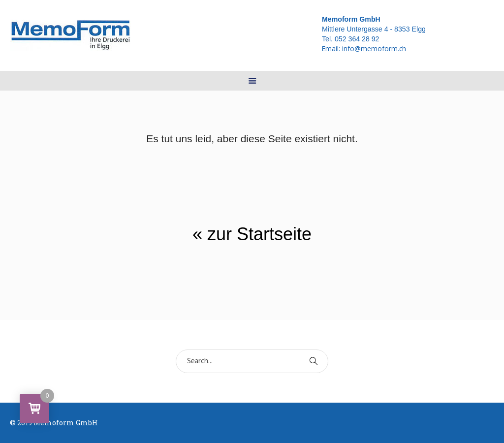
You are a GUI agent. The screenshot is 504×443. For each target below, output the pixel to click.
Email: (364, 48)
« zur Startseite (252, 234)
